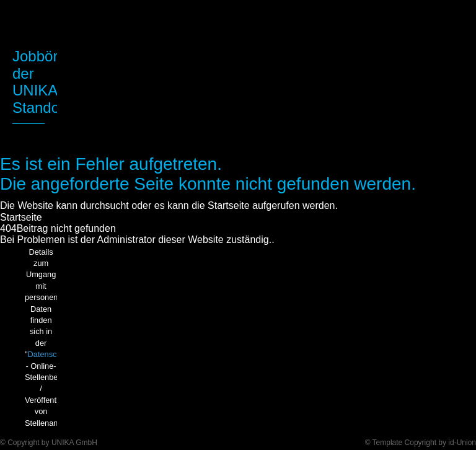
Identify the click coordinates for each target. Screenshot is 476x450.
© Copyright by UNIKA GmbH (49, 443)
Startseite (21, 217)
